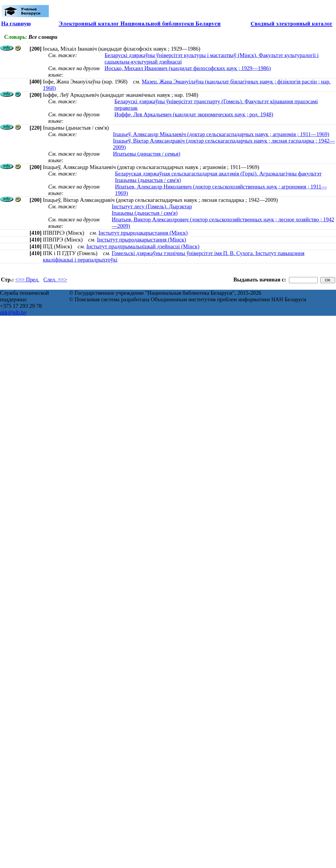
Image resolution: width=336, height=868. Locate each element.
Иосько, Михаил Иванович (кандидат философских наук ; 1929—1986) (188, 68)
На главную (16, 24)
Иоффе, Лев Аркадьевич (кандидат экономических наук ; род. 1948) (194, 114)
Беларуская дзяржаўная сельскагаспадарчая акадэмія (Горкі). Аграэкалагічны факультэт (218, 174)
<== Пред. (27, 280)
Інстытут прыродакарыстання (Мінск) (143, 233)
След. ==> (55, 280)
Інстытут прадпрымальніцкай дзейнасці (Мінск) (143, 246)
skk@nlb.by (13, 312)
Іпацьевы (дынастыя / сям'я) (148, 180)
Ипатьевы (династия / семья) (147, 154)
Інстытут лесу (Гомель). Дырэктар (152, 206)
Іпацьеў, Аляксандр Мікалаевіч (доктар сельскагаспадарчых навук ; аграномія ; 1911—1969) (221, 134)
